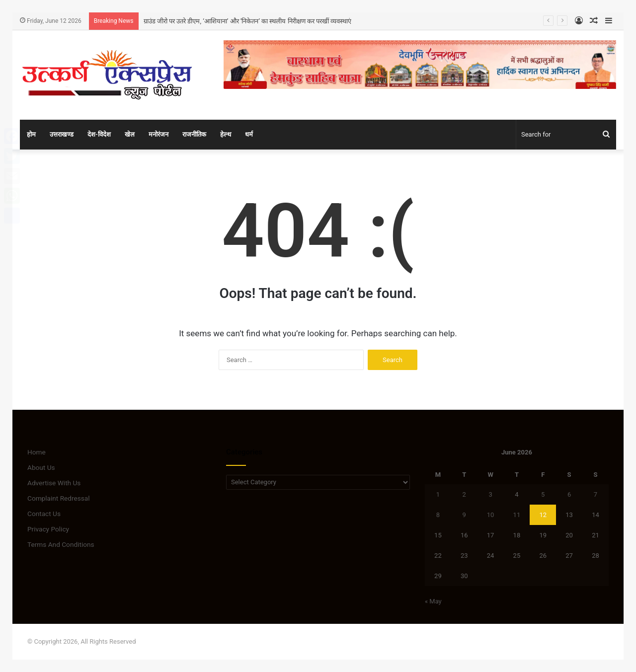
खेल (130, 134)
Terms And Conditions (61, 544)
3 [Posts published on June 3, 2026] (490, 494)
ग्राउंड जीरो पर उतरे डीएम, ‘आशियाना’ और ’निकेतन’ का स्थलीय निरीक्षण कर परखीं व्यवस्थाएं (248, 21)
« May (433, 601)
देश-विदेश (99, 134)
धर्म (249, 134)
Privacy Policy (48, 529)
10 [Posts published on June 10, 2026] (491, 515)
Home (37, 452)
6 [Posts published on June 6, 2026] (569, 494)
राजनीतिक (194, 134)
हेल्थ (226, 134)
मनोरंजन (159, 134)
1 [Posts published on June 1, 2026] (438, 494)
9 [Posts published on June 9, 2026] (464, 515)
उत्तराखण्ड (62, 134)
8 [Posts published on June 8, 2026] (438, 515)
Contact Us (44, 514)
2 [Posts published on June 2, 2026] (464, 494)
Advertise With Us (54, 483)
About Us (41, 467)
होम (31, 134)
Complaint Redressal (59, 498)
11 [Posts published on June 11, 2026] (517, 515)
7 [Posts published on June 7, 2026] (596, 494)
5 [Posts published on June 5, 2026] (543, 494)
